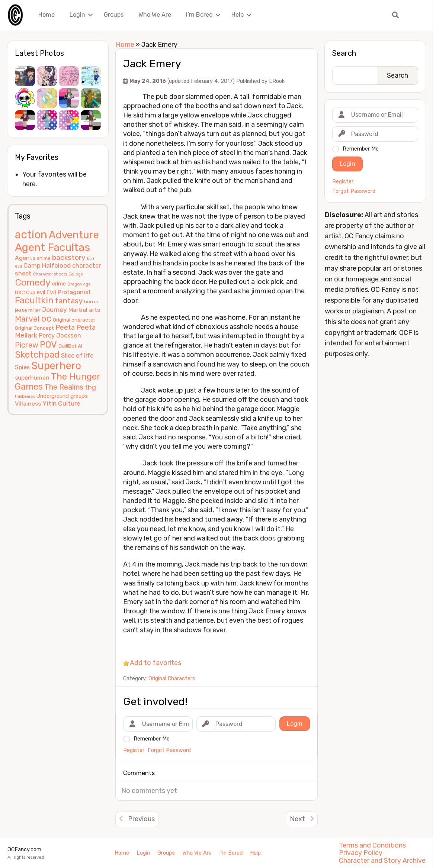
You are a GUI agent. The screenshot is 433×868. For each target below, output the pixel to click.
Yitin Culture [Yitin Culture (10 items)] (61, 403)
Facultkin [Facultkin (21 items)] (34, 300)
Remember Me (361, 149)
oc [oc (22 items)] (46, 318)
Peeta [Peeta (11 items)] (65, 327)
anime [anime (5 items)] (44, 258)
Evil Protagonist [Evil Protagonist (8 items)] (69, 292)
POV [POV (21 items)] (48, 345)
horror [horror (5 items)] (91, 302)
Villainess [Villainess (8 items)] (28, 404)
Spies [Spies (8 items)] (22, 367)
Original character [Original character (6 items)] (74, 320)
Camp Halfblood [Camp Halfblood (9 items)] (47, 265)
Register (343, 182)
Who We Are (155, 15)
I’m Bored (199, 15)
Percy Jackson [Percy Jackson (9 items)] (60, 335)
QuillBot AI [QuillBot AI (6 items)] (70, 346)
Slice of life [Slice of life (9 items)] (77, 355)
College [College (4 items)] (76, 274)
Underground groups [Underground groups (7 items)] (62, 396)
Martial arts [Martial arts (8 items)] (84, 310)
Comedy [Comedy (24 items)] (33, 282)
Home (46, 15)
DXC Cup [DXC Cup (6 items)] (25, 292)
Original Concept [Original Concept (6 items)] (34, 328)
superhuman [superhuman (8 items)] (32, 377)
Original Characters (172, 679)
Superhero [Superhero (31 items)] (56, 366)
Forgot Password (354, 191)
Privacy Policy (361, 853)
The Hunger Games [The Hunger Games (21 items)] (57, 382)
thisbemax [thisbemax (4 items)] (25, 396)
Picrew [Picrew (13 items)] (27, 345)
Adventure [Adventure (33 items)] (74, 235)
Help (238, 15)
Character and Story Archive (382, 861)
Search (344, 53)
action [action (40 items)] (31, 235)
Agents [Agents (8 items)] (25, 258)
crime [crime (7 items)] (59, 284)
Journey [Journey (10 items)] (54, 310)
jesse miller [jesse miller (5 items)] (28, 310)
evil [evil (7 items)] (41, 292)
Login (77, 15)
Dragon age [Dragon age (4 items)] (79, 284)
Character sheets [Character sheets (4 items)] (50, 274)
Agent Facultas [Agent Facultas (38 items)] (52, 247)
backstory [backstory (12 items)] (69, 257)
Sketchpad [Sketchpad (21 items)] (37, 355)
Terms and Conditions (372, 845)
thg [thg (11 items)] (90, 387)
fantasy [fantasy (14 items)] (69, 301)
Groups (114, 15)
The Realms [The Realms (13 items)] (64, 387)
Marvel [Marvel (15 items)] (27, 319)
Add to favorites (155, 663)
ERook (277, 81)
